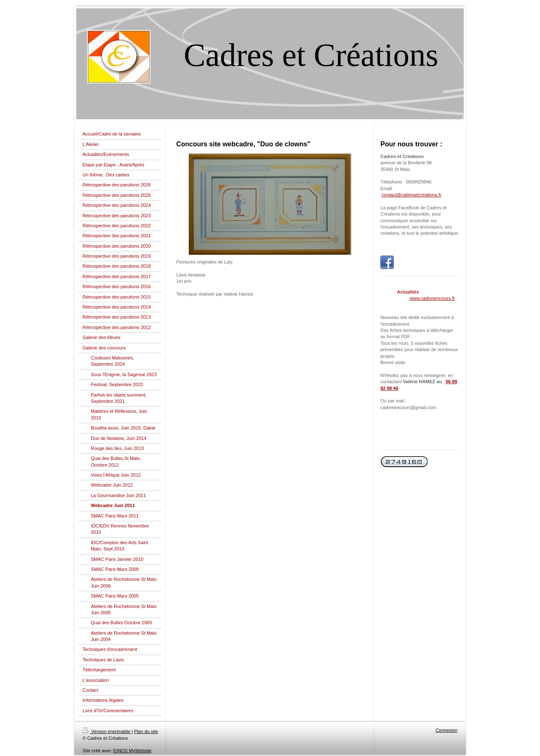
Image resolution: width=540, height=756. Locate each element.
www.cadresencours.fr (432, 298)
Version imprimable (107, 731)
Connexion (446, 730)
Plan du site (146, 731)
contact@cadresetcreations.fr (411, 195)
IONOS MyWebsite (132, 751)
